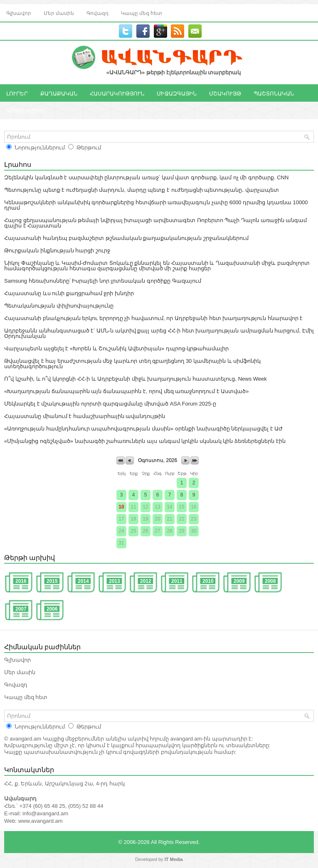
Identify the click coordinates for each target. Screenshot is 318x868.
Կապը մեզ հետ (142, 13)
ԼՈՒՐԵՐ (17, 93)
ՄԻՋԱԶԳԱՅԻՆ (177, 93)
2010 (208, 581)
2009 (239, 581)
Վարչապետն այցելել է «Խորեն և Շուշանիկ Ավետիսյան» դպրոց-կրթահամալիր (116, 348)
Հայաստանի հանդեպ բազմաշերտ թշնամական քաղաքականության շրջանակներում (126, 238)
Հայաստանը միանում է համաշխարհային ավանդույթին (85, 416)
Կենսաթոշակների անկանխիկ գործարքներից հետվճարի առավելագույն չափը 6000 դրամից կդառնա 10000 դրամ (156, 205)
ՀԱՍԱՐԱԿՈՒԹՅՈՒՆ (117, 93)
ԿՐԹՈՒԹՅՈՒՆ (26, 110)
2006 (52, 609)
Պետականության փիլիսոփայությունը (59, 306)
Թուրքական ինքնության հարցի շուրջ (57, 251)
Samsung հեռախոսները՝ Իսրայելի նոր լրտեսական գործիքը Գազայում (103, 281)
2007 (21, 609)
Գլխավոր (19, 13)
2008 (270, 581)
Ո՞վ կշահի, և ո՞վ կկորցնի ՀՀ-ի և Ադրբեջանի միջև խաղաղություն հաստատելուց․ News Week (136, 379)
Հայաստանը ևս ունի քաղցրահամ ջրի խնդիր (69, 293)
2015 (52, 581)
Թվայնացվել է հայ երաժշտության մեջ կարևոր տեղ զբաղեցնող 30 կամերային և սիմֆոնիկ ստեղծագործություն (132, 364)
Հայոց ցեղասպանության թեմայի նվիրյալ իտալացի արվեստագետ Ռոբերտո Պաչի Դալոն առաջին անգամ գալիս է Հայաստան (155, 223)
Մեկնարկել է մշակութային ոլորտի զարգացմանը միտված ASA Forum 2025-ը (110, 404)
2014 (83, 581)
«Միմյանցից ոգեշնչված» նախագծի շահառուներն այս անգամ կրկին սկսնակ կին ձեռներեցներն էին (145, 441)
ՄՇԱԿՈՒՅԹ (225, 93)
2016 (21, 581)
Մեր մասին (59, 13)
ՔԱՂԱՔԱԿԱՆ (59, 93)
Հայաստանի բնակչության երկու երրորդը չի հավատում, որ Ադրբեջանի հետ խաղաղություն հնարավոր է (153, 318)
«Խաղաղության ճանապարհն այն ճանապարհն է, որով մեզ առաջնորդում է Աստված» (127, 391)
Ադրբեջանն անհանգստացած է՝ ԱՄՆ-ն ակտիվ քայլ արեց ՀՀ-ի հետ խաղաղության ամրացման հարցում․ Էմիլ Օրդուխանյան (159, 333)
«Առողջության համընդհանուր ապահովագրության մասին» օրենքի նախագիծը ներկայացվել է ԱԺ (143, 429)
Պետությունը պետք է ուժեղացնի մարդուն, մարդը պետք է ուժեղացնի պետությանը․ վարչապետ (142, 190)
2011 (177, 581)
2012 (146, 581)
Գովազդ (97, 13)
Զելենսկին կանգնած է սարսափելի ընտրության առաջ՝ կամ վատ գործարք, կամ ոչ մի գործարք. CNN (146, 177)
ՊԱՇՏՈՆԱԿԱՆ (274, 93)
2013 (115, 581)
